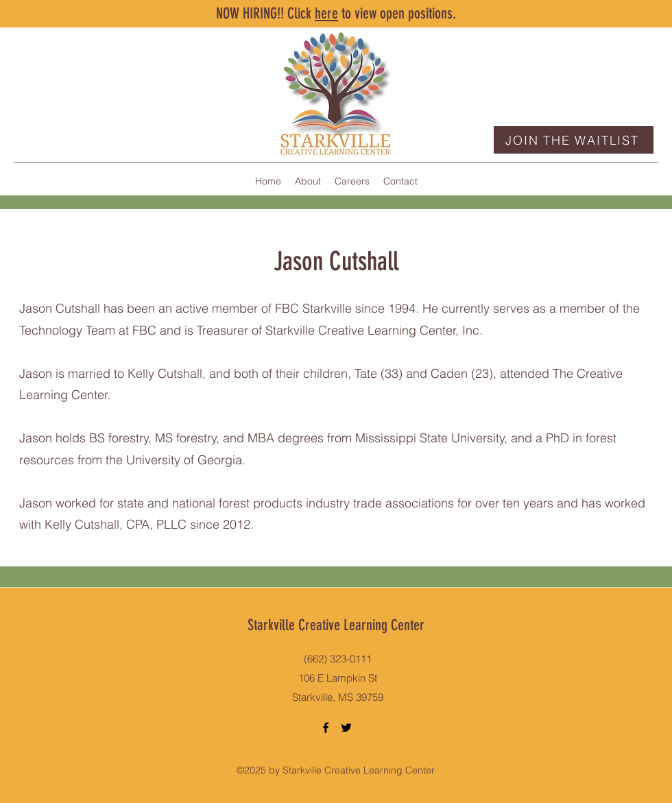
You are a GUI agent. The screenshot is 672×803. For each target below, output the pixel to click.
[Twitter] (346, 728)
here (326, 13)
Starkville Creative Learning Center (336, 625)
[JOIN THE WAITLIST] (574, 140)
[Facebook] (326, 728)
